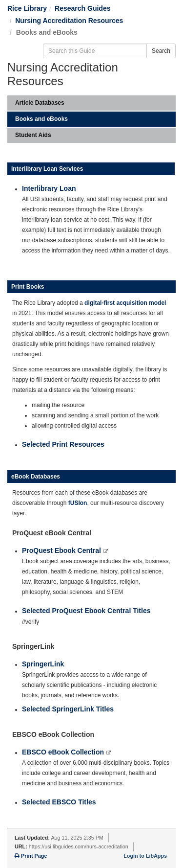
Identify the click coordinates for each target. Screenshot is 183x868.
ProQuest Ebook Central (62, 550)
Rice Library (27, 8)
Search (161, 51)
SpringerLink (43, 664)
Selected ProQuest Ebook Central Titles (86, 611)
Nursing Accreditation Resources (69, 21)
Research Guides (82, 8)
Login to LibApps (145, 856)
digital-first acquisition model (125, 303)
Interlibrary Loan (49, 188)
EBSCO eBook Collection (64, 752)
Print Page (31, 856)
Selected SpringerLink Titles (68, 709)
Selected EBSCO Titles (59, 802)
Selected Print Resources (63, 444)
